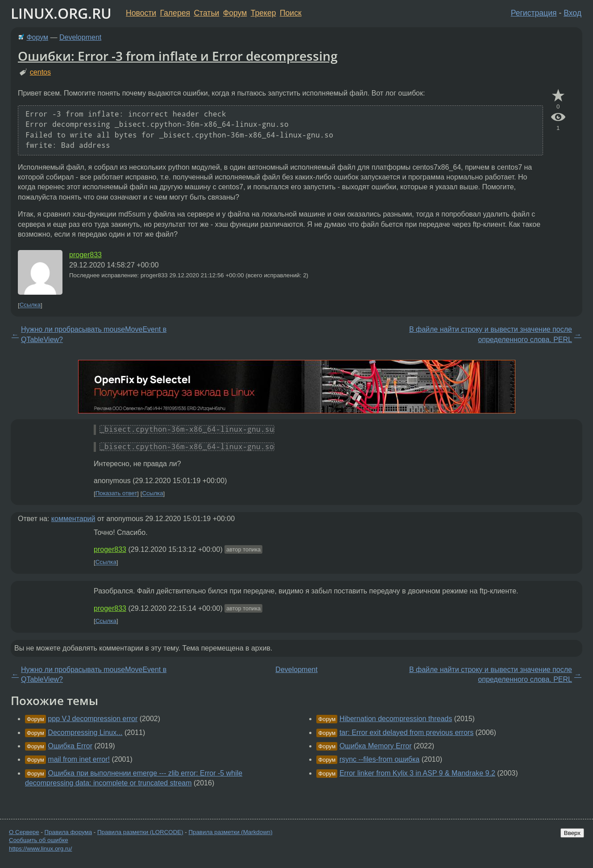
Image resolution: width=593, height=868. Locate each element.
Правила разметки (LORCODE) (140, 832)
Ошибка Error (70, 746)
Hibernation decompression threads (396, 719)
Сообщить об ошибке (39, 840)
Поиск (291, 13)
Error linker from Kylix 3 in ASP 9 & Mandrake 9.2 (417, 773)
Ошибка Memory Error (376, 746)
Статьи (206, 13)
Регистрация (534, 13)
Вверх (572, 833)
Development (80, 37)
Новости (141, 13)
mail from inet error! (79, 759)
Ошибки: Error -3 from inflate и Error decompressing (178, 56)
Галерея (175, 13)
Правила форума (68, 832)
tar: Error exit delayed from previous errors (407, 732)
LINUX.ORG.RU (61, 13)
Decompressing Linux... (85, 732)
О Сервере (24, 832)
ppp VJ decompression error (93, 719)
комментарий (73, 519)
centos (40, 72)
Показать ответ (116, 494)
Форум (235, 13)
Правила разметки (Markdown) (230, 832)
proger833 (85, 255)
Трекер (263, 13)
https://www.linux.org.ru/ (40, 849)
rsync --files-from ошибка (380, 759)
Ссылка (30, 305)
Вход (572, 13)
